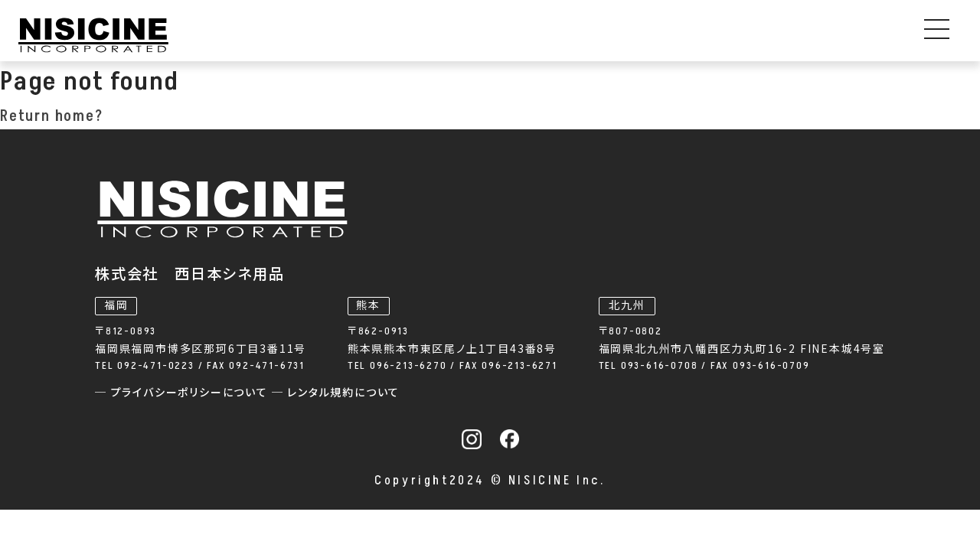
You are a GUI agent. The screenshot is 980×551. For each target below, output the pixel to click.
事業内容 (287, 36)
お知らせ (527, 36)
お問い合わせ (919, 36)
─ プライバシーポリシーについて (425, 369)
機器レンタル (417, 36)
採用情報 (796, 36)
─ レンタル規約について (578, 369)
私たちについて (644, 36)
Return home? (52, 130)
